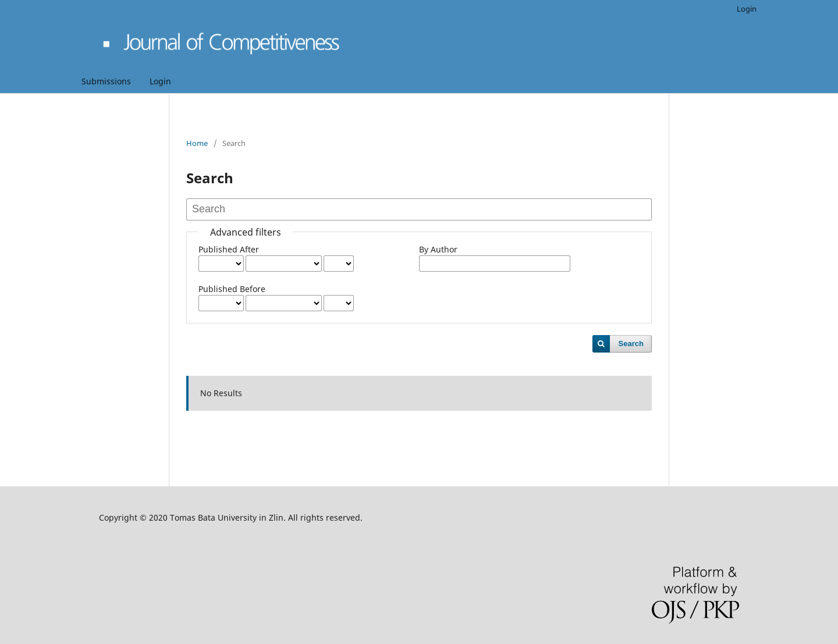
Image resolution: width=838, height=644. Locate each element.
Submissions (106, 81)
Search (631, 344)
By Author (438, 249)
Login (160, 81)
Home (197, 143)
